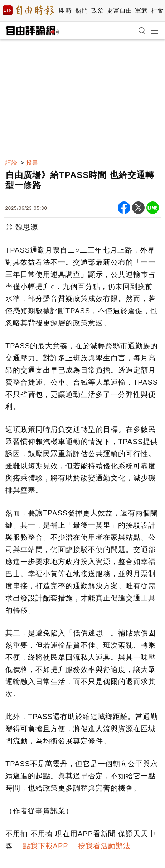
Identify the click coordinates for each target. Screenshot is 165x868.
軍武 (141, 11)
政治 (98, 11)
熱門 (81, 11)
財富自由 (119, 11)
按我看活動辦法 (104, 846)
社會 (157, 11)
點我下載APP (46, 846)
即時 (65, 11)
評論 (11, 163)
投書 (32, 163)
